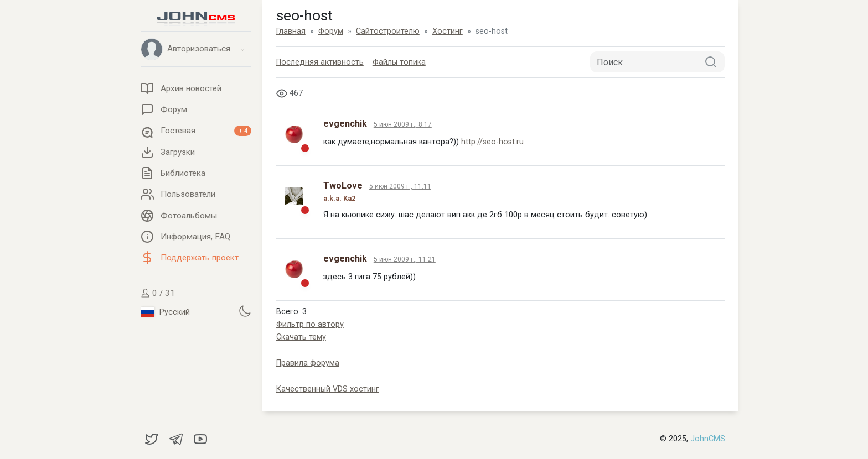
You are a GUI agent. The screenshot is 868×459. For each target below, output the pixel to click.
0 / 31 (158, 293)
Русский (166, 312)
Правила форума (308, 363)
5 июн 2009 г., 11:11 (400, 186)
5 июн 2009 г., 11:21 (405, 259)
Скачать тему (301, 337)
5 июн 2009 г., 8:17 (403, 124)
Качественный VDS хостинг (328, 389)
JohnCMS (708, 439)
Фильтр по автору (310, 324)
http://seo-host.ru (492, 142)
